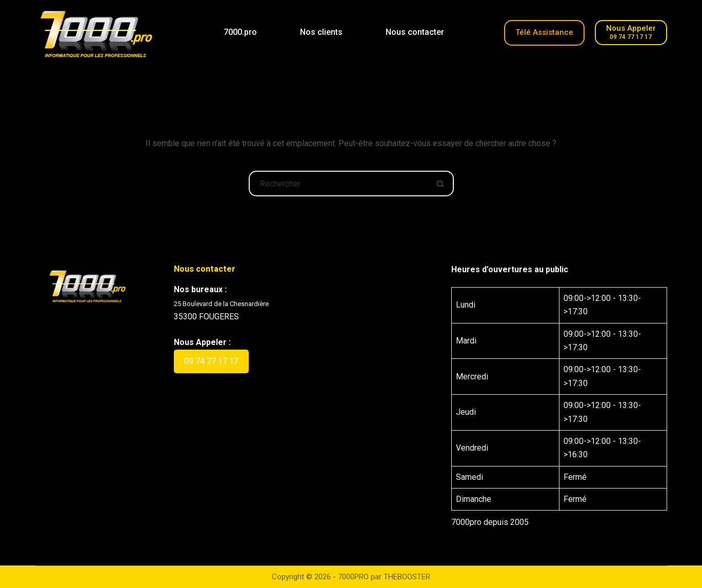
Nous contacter (415, 32)
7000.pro (240, 32)
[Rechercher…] (338, 184)
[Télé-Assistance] (544, 33)
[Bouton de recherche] (441, 184)
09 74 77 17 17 (211, 361)
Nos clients (321, 32)
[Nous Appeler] (631, 33)
